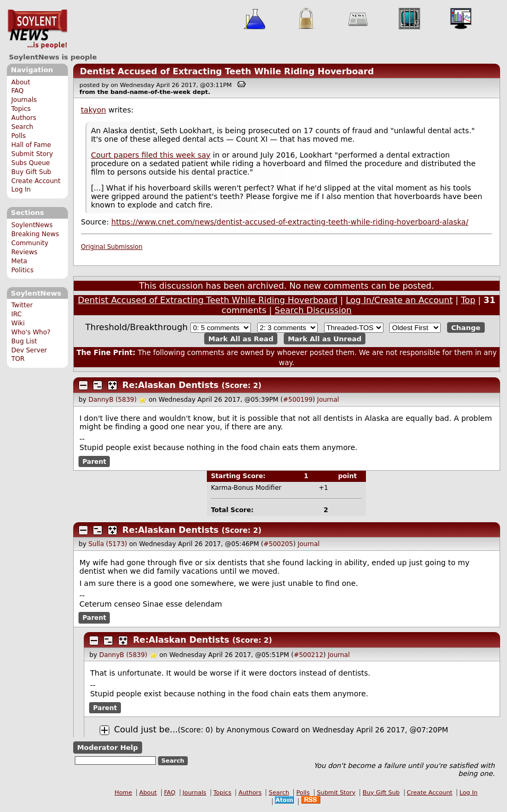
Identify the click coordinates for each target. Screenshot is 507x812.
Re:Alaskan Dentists (171, 385)
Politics (22, 270)
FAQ (17, 91)
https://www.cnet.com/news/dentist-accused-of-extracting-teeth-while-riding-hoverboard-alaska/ (290, 222)
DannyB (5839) (113, 400)
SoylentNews (37, 29)
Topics (21, 109)
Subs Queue (30, 163)
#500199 (298, 400)
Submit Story (32, 154)
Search (22, 127)
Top (468, 300)
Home (123, 793)
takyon (94, 110)
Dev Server (29, 350)
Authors (24, 118)
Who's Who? (31, 332)
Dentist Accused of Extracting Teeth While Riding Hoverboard (227, 71)
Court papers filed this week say (150, 155)
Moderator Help (107, 748)
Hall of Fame (31, 145)
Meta (19, 261)
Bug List (24, 341)
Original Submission (112, 247)
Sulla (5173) (108, 544)
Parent (94, 461)
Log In (21, 189)
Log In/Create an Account (399, 300)
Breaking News (35, 234)
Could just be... (146, 729)
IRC (16, 314)
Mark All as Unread (325, 338)
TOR (18, 359)
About (21, 82)
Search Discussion (313, 310)
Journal (328, 400)
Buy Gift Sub (31, 172)
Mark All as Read (241, 338)
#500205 (278, 544)
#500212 (309, 655)
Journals (24, 100)
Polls (18, 136)
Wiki (18, 323)
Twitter (22, 305)
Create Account (36, 181)
